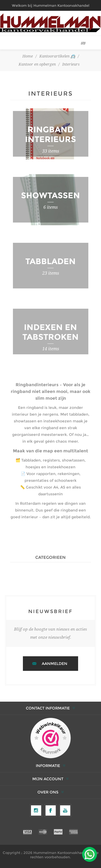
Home (28, 56)
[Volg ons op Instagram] (36, 810)
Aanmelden (55, 664)
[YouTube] (65, 810)
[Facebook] (51, 810)
